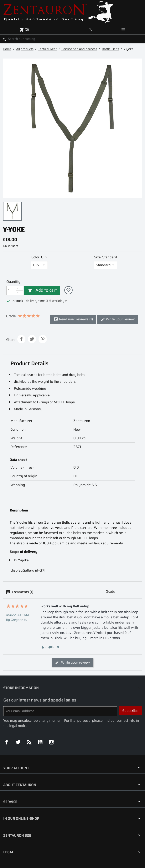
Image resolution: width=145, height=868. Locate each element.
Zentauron (82, 421)
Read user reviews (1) (73, 319)
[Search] (72, 39)
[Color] (40, 265)
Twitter (18, 742)
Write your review (118, 319)
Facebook (7, 742)
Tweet (32, 339)
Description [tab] (19, 510)
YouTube (40, 742)
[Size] (106, 265)
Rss (29, 742)
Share (21, 339)
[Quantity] (11, 291)
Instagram (52, 742)
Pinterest (43, 339)
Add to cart (42, 290)
